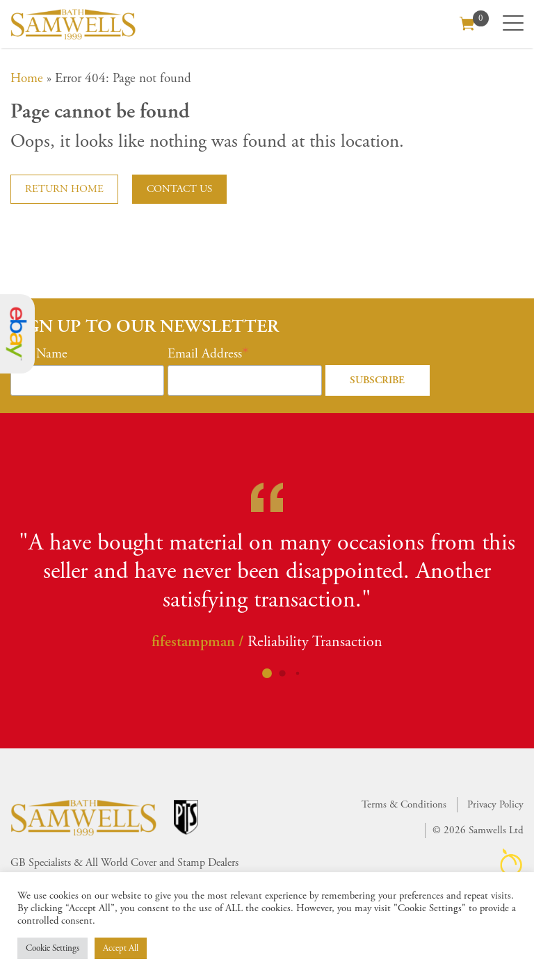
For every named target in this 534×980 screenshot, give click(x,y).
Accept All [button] (121, 948)
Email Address (205, 354)
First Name (39, 354)
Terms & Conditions (404, 804)
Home (27, 79)
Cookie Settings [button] (52, 948)
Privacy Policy (495, 804)
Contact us (179, 189)
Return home (64, 189)
